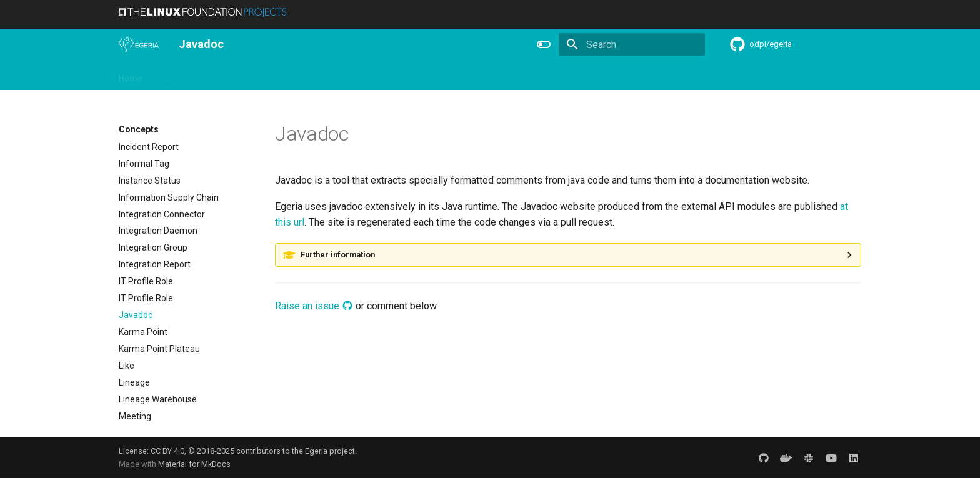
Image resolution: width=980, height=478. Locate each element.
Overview (176, 76)
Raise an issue (314, 306)
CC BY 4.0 (167, 451)
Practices (586, 76)
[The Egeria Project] (139, 44)
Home (131, 76)
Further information (338, 255)
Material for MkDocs (194, 464)
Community (319, 76)
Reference (479, 76)
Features (426, 76)
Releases (375, 76)
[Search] (632, 44)
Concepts (534, 76)
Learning (263, 76)
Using (220, 76)
